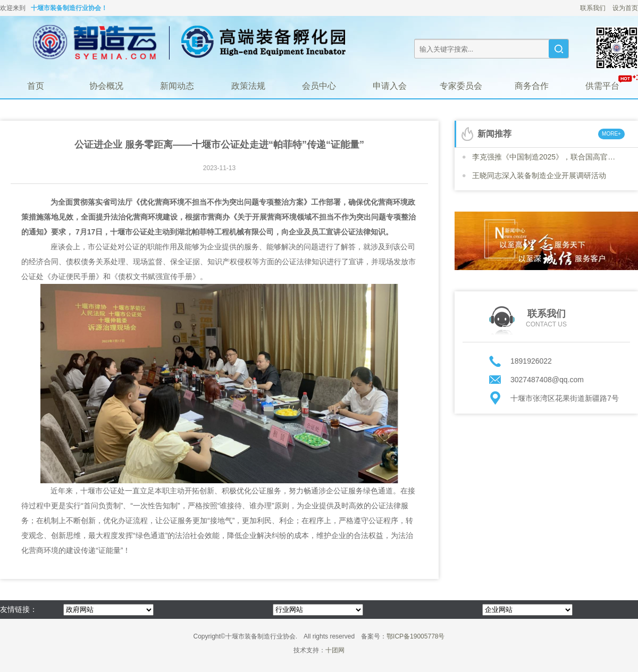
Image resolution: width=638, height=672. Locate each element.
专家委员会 (461, 86)
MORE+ (611, 134)
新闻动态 (177, 86)
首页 (36, 86)
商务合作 (532, 86)
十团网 (335, 650)
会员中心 (319, 86)
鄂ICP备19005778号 (415, 636)
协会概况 (106, 86)
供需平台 (602, 86)
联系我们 (593, 8)
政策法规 (248, 86)
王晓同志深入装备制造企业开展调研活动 (539, 175)
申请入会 (390, 86)
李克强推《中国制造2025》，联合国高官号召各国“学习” (547, 157)
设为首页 (625, 8)
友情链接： (19, 609)
